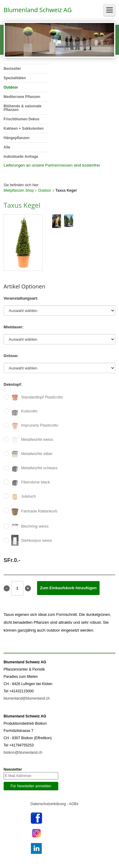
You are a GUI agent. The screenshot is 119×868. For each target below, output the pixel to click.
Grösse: (11, 356)
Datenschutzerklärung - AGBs (54, 804)
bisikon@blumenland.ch (23, 753)
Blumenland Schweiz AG (38, 10)
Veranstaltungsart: (21, 298)
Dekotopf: (13, 384)
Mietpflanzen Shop (19, 190)
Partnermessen (59, 165)
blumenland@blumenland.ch (27, 698)
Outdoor (44, 190)
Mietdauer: (14, 327)
